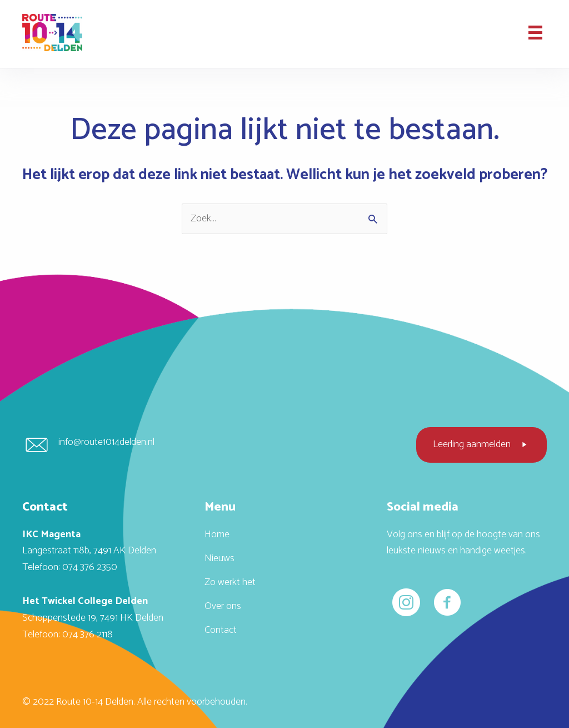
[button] (481, 445)
